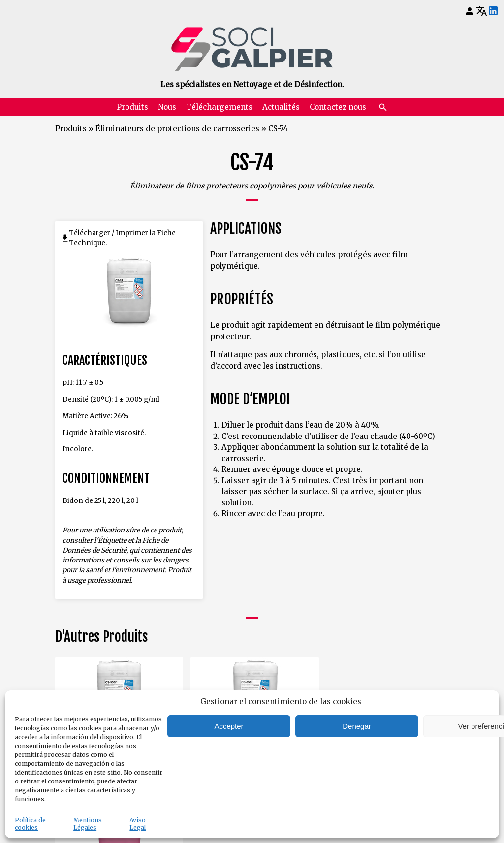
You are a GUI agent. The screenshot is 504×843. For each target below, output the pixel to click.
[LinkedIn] (493, 11)
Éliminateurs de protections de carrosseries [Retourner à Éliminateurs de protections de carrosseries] (177, 129)
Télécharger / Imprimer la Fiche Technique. (122, 238)
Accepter (229, 726)
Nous (167, 107)
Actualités (281, 107)
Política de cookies (30, 824)
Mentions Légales (88, 824)
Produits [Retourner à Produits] (71, 129)
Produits (132, 107)
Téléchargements (219, 107)
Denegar (357, 726)
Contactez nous (338, 107)
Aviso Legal (138, 824)
